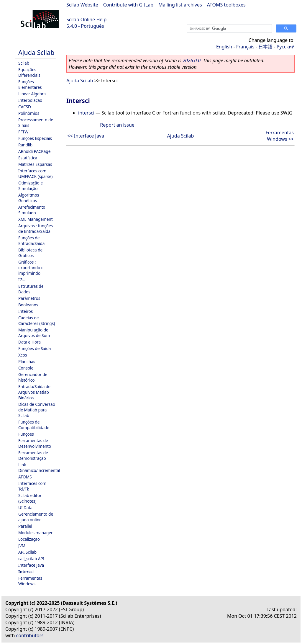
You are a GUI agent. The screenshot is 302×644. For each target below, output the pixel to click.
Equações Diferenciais (29, 72)
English (224, 47)
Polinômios (29, 113)
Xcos (23, 355)
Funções (26, 434)
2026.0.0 (192, 61)
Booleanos (28, 305)
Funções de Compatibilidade (34, 425)
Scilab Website (82, 5)
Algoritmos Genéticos (29, 198)
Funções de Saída (35, 348)
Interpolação (30, 100)
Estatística (28, 158)
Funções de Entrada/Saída (31, 241)
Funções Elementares (30, 84)
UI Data (25, 507)
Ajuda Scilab (36, 52)
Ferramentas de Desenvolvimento (35, 443)
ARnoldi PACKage (34, 151)
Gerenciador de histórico (33, 377)
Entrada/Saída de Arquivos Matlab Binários (34, 392)
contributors (30, 635)
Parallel (25, 526)
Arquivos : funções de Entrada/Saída (36, 228)
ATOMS (25, 477)
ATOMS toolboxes (226, 5)
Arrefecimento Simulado (32, 210)
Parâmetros (29, 298)
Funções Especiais (35, 138)
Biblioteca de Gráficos (30, 253)
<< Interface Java (86, 136)
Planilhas (27, 361)
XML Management (36, 219)
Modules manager (36, 533)
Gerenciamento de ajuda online (36, 517)
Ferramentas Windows (30, 581)
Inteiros (26, 311)
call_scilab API (31, 559)
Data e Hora (29, 342)
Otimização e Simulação (31, 186)
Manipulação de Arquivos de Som (34, 333)
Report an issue (117, 125)
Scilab (24, 63)
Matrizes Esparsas (35, 164)
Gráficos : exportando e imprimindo (31, 268)
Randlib (25, 145)
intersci (86, 113)
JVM (22, 546)
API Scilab (27, 552)
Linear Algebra (32, 94)
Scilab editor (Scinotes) (30, 498)
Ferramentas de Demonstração (33, 455)
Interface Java (31, 565)
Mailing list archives (180, 5)
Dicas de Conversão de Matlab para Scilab (37, 410)
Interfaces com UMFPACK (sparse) (35, 174)
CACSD (25, 107)
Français (245, 47)
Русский (286, 47)
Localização (29, 539)
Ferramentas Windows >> (280, 136)
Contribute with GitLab (128, 5)
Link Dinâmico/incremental (39, 468)
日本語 (265, 47)
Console (26, 368)
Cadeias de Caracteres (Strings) (37, 321)
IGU (22, 280)
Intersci (26, 572)
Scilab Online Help (86, 19)
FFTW (23, 132)
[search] (229, 29)
